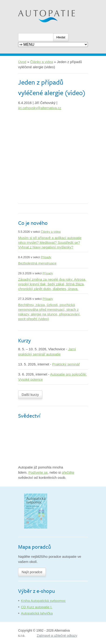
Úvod (22, 62)
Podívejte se (38, 472)
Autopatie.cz (28, 2)
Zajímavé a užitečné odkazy (57, 636)
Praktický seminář (66, 364)
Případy (46, 257)
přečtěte (68, 472)
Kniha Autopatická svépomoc (43, 601)
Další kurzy (30, 395)
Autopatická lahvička (37, 613)
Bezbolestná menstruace (37, 263)
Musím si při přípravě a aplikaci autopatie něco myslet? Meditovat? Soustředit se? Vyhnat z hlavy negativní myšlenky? (50, 242)
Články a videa (42, 62)
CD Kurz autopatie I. (37, 607)
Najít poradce (32, 572)
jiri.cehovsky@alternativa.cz (40, 108)
